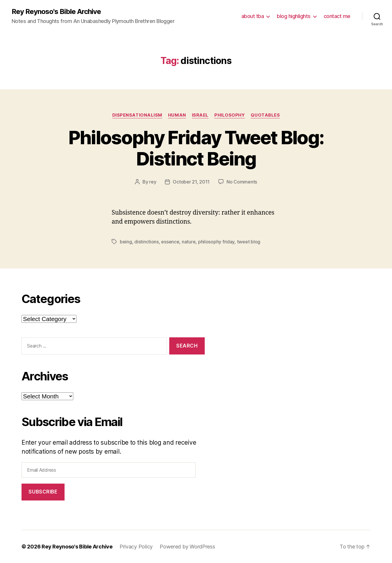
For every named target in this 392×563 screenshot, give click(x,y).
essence (170, 242)
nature (189, 242)
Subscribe (43, 492)
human (177, 115)
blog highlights (294, 16)
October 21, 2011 (191, 182)
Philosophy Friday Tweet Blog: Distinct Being (196, 148)
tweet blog (249, 242)
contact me (337, 16)
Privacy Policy (136, 547)
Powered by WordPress (187, 547)
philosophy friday (216, 242)
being (126, 242)
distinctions (147, 242)
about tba (253, 16)
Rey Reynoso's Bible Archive (56, 12)
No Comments (242, 182)
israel (200, 115)
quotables (265, 115)
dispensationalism (137, 115)
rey (153, 182)
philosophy (230, 115)
